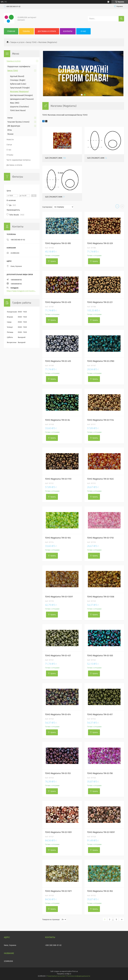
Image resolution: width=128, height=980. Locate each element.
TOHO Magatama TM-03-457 (58, 656)
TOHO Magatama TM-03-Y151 (58, 479)
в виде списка (122, 207)
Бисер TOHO (31, 42)
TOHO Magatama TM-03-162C (101, 479)
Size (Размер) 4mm (96, 158)
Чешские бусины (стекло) (18, 122)
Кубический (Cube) (18, 84)
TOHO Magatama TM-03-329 (100, 243)
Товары (26, 31)
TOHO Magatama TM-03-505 (100, 656)
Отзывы (10, 155)
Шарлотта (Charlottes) (19, 107)
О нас (83, 31)
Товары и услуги (17, 42)
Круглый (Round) (17, 76)
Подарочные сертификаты (19, 67)
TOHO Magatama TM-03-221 (100, 302)
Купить (53, 261)
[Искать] (121, 19)
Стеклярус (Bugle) (18, 80)
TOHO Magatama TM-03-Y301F (59, 597)
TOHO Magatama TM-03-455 (58, 361)
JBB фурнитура (14, 126)
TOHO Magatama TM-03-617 (100, 714)
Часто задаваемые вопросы (19, 160)
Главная (11, 31)
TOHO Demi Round (18, 111)
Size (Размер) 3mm (54, 158)
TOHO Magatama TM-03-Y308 (101, 597)
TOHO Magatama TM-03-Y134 (101, 420)
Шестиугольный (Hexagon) (21, 95)
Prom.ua (75, 971)
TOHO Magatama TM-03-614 (58, 714)
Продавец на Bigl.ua (64, 974)
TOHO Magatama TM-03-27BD (101, 361)
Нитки (10, 118)
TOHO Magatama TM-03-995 (58, 243)
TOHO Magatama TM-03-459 (58, 302)
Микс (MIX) (15, 103)
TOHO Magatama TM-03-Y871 (58, 891)
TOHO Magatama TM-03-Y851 (58, 832)
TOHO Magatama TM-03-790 (100, 773)
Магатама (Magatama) (19, 92)
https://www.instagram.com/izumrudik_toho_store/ (22, 291)
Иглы (10, 130)
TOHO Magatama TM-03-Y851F (101, 832)
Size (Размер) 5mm (54, 197)
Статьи (9, 145)
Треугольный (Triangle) (20, 88)
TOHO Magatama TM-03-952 (100, 891)
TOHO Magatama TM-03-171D (100, 538)
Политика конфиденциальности (78, 976)
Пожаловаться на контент (56, 976)
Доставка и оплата (47, 31)
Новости (10, 140)
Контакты (68, 31)
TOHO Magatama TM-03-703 (58, 773)
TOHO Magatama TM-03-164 (58, 538)
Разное (10, 134)
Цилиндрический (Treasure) (22, 99)
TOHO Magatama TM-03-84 (58, 420)
